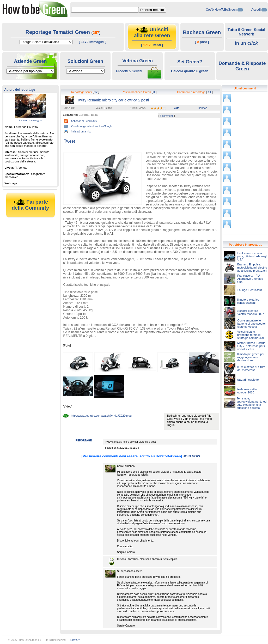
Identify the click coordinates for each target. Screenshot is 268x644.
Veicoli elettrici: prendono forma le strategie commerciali (251, 335)
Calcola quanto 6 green (190, 71)
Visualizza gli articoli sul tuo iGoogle (92, 126)
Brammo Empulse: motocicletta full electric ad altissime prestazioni (252, 268)
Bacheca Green (202, 32)
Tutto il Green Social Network (246, 32)
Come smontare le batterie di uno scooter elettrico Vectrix (251, 324)
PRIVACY (74, 640)
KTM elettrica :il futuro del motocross (251, 368)
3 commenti (167, 116)
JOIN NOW (192, 456)
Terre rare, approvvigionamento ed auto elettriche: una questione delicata (252, 403)
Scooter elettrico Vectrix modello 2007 (251, 312)
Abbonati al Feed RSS (84, 121)
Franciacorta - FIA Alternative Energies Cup (250, 279)
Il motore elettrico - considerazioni (249, 301)
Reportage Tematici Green (58, 32)
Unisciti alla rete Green (152, 32)
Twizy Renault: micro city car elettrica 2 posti (113, 100)
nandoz (203, 108)
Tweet (69, 141)
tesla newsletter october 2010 (247, 391)
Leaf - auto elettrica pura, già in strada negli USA (252, 256)
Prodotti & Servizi (129, 71)
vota (177, 108)
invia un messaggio (31, 120)
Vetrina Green (138, 61)
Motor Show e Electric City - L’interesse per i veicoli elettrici (251, 346)
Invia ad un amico (81, 132)
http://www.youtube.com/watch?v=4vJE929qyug (101, 416)
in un (246, 43)
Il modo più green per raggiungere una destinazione (251, 357)
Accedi (256, 10)
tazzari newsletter (248, 380)
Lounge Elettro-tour (250, 290)
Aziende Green (30, 61)
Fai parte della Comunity (30, 205)
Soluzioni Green (85, 61)
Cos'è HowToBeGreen (222, 10)
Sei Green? (190, 62)
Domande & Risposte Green (242, 66)
